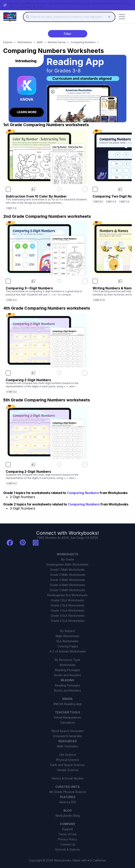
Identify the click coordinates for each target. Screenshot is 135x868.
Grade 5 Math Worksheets (68, 590)
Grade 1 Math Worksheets (67, 570)
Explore (8, 42)
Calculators (67, 723)
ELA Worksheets (67, 641)
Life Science (68, 755)
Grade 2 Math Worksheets (68, 575)
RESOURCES (68, 741)
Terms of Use (67, 834)
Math (40, 42)
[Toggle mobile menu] (122, 17)
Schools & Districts (67, 849)
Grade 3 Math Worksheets (68, 580)
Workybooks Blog (67, 816)
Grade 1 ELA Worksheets (67, 600)
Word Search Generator (68, 731)
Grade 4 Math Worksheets (67, 585)
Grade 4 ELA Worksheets (67, 616)
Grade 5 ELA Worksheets (68, 621)
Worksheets (25, 42)
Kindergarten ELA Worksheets (67, 595)
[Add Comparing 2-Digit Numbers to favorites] (59, 373)
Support (67, 829)
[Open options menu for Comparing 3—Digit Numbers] (85, 281)
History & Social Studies (68, 778)
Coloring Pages (68, 646)
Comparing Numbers (83, 42)
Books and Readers (67, 675)
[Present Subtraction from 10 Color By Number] (33, 189)
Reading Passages (67, 670)
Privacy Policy (67, 839)
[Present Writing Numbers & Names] (120, 281)
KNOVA (67, 699)
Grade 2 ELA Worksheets (68, 605)
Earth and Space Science (67, 765)
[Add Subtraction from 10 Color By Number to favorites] (59, 189)
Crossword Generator (67, 736)
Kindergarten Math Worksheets (67, 564)
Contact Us (68, 844)
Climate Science (68, 770)
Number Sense (57, 42)
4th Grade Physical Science (68, 792)
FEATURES (68, 797)
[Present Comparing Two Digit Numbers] (120, 189)
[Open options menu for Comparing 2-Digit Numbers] (85, 373)
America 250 (68, 802)
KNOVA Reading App (68, 704)
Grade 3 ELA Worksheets (68, 610)
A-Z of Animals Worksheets (68, 651)
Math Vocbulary (67, 746)
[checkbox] (8, 189)
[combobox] (69, 17)
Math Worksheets (67, 636)
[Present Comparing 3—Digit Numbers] (33, 281)
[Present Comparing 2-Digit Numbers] (33, 373)
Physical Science (68, 760)
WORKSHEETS (67, 554)
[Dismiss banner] (131, 5)
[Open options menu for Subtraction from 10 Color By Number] (85, 189)
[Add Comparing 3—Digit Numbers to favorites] (59, 281)
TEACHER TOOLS (67, 712)
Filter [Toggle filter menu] (68, 34)
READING (67, 680)
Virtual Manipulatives (67, 717)
